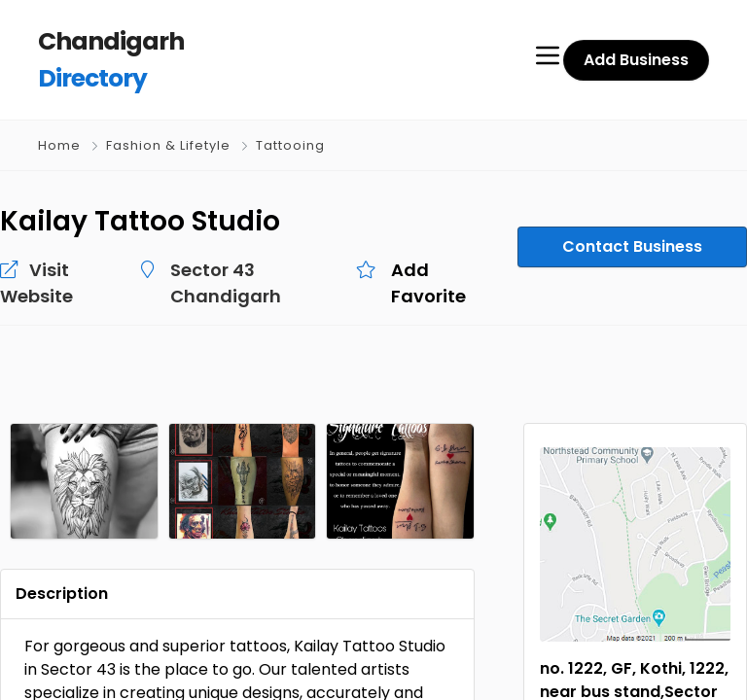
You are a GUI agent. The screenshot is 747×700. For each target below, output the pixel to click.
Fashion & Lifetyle (168, 145)
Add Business (636, 60)
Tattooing (290, 145)
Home (59, 145)
